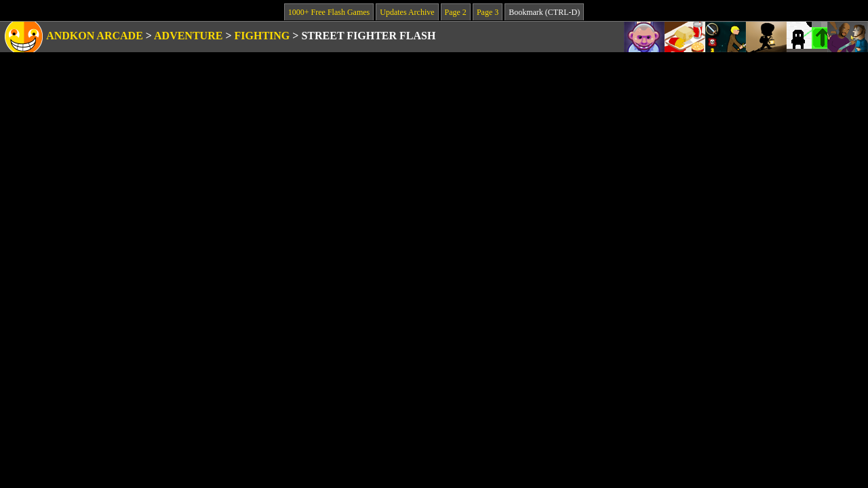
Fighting (262, 36)
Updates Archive (407, 12)
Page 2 (456, 12)
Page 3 (488, 12)
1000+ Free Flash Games (329, 12)
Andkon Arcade (95, 36)
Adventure (188, 36)
